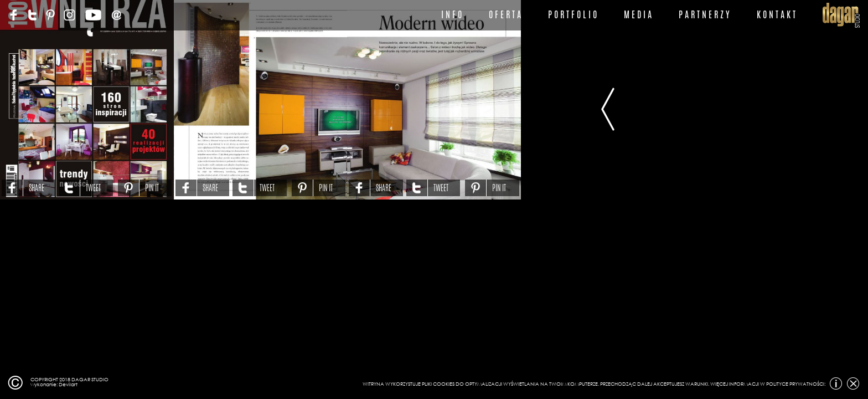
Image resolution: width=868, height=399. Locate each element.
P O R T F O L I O (572, 15)
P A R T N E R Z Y (704, 15)
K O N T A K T (776, 15)
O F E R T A (505, 15)
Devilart (68, 384)
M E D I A (638, 15)
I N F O (451, 15)
